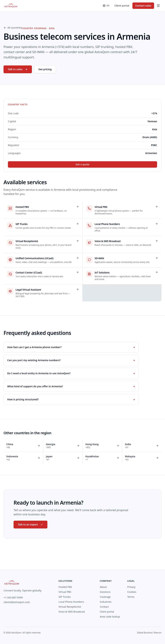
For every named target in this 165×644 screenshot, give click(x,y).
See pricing (45, 69)
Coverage (105, 597)
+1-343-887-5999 (13, 598)
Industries (106, 602)
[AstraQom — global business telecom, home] (11, 6)
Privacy (131, 587)
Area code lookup (110, 617)
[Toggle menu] (158, 6)
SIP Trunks (65, 597)
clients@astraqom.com (17, 602)
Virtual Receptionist (70, 607)
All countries (13, 28)
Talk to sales (18, 69)
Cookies (132, 592)
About (103, 587)
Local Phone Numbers (71, 602)
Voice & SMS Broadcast (72, 612)
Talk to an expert (30, 524)
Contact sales (143, 6)
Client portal (122, 6)
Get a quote (82, 164)
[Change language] (106, 6)
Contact (104, 607)
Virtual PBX (65, 592)
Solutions (105, 592)
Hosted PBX (65, 587)
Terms (131, 597)
